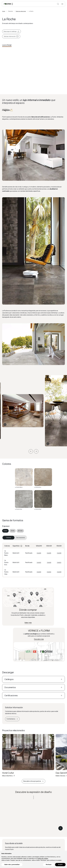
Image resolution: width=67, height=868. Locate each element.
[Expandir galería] (5, 425)
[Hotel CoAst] (28, 755)
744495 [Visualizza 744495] (49, 562)
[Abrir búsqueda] (58, 4)
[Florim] (8, 4)
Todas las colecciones (21, 11)
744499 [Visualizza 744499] (59, 572)
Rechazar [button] (49, 864)
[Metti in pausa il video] (60, 828)
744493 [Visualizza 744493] (49, 553)
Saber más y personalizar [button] (12, 864)
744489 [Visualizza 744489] (39, 572)
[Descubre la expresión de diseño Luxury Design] (33, 817)
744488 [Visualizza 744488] (39, 553)
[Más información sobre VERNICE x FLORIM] (39, 639)
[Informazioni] (21, 546)
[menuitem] (5, 531)
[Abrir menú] (62, 4)
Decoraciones (20, 538)
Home (4, 11)
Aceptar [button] (60, 864)
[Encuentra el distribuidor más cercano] (28, 623)
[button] (31, 451)
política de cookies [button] (43, 858)
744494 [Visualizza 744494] (49, 572)
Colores (8, 538)
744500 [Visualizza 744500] (59, 562)
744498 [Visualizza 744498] (59, 553)
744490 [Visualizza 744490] (39, 562)
